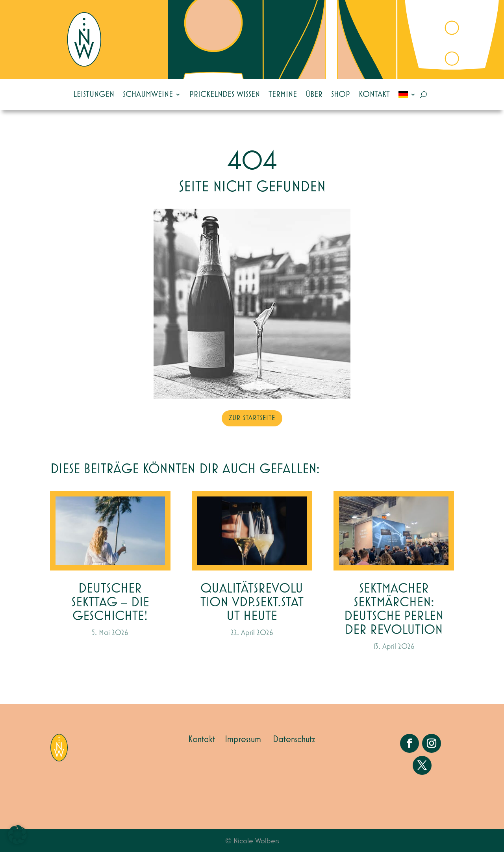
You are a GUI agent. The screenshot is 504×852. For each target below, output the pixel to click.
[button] (17, 835)
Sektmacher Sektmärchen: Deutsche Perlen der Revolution (394, 609)
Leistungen (94, 94)
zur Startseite (252, 418)
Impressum (243, 739)
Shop (341, 94)
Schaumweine (148, 94)
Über (314, 94)
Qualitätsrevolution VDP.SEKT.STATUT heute (252, 603)
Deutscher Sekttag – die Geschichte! (110, 603)
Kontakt (374, 94)
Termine (283, 94)
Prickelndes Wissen (225, 94)
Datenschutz (294, 739)
